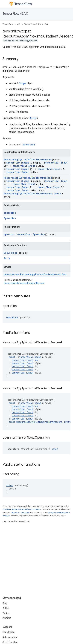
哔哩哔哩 (7, 618)
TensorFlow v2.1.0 (15, 14)
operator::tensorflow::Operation (24, 234)
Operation (29, 145)
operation (10, 213)
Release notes (10, 637)
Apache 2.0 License (20, 513)
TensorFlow (8, 24)
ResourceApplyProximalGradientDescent (28, 160)
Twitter (6, 613)
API (19, 24)
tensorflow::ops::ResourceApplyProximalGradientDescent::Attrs (35, 274)
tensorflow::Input (56, 163)
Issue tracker (9, 632)
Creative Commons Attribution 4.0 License (22, 509)
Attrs (33, 118)
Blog (5, 603)
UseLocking (11, 253)
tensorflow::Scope (18, 163)
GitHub (6, 608)
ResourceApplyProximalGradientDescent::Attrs (32, 194)
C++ (46, 24)
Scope (23, 83)
